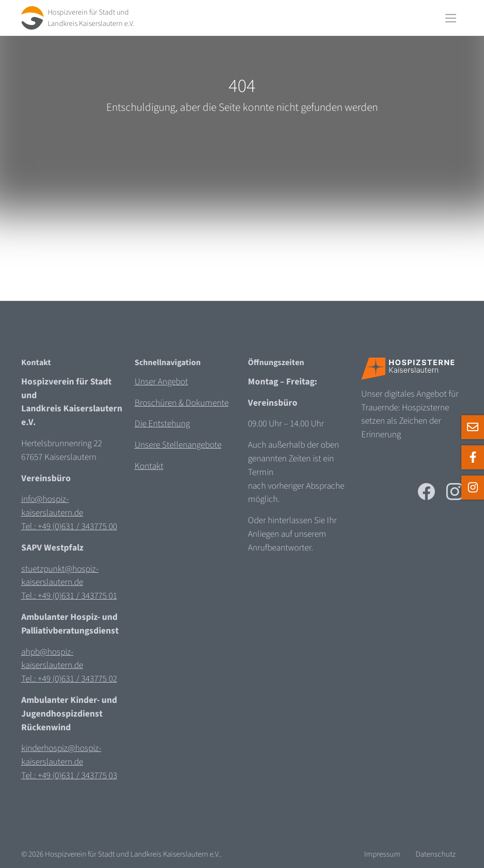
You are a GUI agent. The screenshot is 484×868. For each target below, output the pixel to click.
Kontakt (149, 466)
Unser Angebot (161, 382)
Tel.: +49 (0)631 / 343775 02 (69, 679)
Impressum (382, 854)
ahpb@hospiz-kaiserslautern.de (52, 659)
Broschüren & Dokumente (182, 403)
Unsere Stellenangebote (178, 445)
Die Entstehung (162, 424)
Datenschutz (436, 854)
